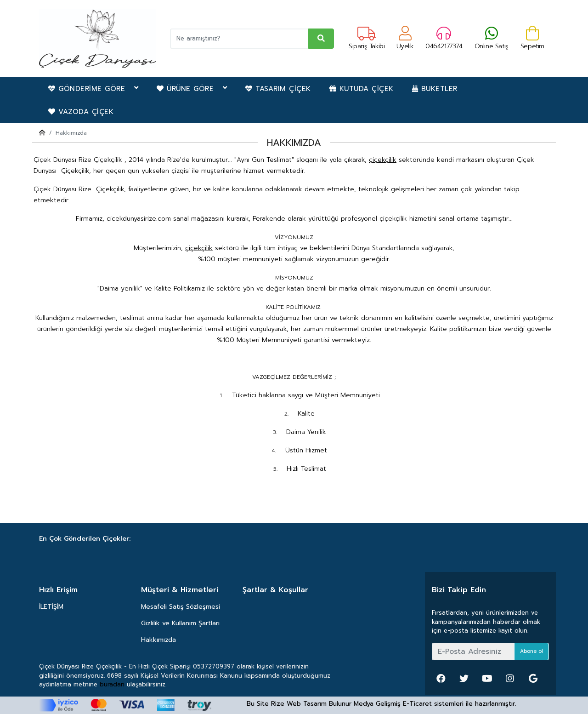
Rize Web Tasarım (299, 704)
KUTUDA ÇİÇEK (362, 89)
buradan (112, 684)
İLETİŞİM (51, 607)
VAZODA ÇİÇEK (81, 112)
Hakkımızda (158, 640)
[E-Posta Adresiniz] (473, 651)
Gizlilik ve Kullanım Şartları (180, 623)
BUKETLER (435, 89)
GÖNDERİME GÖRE (93, 89)
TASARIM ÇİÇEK (278, 89)
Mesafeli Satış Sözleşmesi (181, 607)
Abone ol (531, 651)
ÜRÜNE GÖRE (192, 89)
